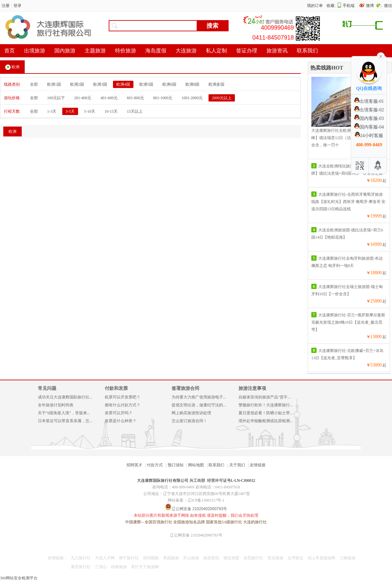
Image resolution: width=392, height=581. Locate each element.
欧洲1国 (54, 84)
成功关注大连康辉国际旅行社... (65, 397)
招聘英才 (134, 465)
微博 (370, 6)
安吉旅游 (275, 558)
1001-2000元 (192, 98)
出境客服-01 (369, 101)
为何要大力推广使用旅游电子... (199, 397)
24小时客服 (369, 136)
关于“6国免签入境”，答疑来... (64, 413)
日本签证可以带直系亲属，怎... (65, 421)
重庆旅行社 (81, 567)
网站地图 (196, 465)
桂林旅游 (119, 567)
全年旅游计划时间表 (56, 405)
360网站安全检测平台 (19, 578)
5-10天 (90, 111)
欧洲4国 (123, 84)
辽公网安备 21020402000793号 (196, 535)
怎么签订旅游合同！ (189, 421)
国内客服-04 (369, 127)
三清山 (101, 567)
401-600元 (109, 98)
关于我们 (237, 465)
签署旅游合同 (185, 388)
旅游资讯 (211, 558)
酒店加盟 (231, 558)
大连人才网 (105, 558)
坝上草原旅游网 (322, 558)
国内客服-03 (369, 118)
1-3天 (52, 111)
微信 (388, 6)
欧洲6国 (169, 84)
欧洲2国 (77, 84)
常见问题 (47, 388)
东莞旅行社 (253, 558)
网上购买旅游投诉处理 (191, 413)
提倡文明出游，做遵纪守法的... (199, 405)
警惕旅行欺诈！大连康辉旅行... (266, 405)
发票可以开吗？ (119, 413)
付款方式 (155, 465)
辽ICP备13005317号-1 (206, 500)
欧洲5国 (146, 84)
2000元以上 (222, 98)
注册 (6, 6)
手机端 (349, 6)
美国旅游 (171, 558)
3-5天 (70, 111)
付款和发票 (116, 388)
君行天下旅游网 (145, 567)
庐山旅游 (191, 558)
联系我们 (216, 465)
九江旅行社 (81, 558)
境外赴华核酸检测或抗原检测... (266, 421)
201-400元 (83, 98)
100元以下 (56, 98)
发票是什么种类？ (121, 421)
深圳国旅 (151, 558)
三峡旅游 (348, 558)
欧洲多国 (216, 84)
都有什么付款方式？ (123, 405)
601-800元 (135, 98)
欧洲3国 (100, 84)
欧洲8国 (192, 84)
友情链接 (258, 465)
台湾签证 (295, 558)
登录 (17, 6)
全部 (34, 84)
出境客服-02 (369, 110)
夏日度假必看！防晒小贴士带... (266, 413)
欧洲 (12, 67)
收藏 (330, 6)
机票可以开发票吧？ (123, 397)
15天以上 (135, 111)
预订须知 (176, 465)
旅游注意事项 (252, 388)
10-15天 (111, 111)
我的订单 (315, 6)
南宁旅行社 (129, 558)
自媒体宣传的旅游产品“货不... (265, 397)
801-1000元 (163, 98)
